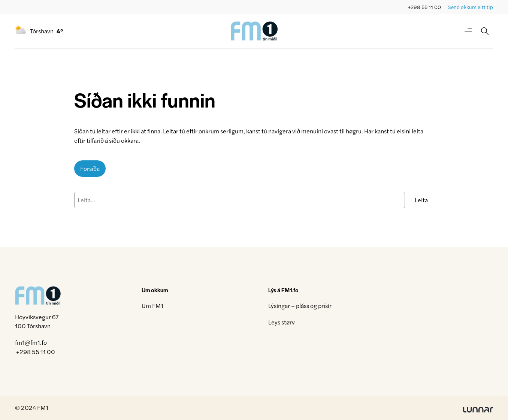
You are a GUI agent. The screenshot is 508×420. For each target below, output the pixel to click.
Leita (421, 200)
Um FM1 (152, 306)
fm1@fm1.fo (31, 342)
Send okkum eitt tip (471, 7)
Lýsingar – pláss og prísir (300, 306)
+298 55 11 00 (424, 7)
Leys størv (282, 322)
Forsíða (90, 168)
